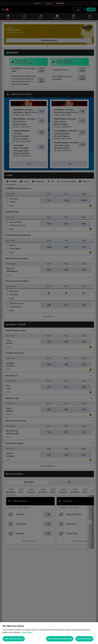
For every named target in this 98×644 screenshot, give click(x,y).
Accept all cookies (84, 639)
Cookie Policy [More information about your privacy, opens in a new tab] (27, 632)
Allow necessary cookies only (60, 639)
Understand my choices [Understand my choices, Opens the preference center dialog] (14, 639)
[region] (49, 633)
